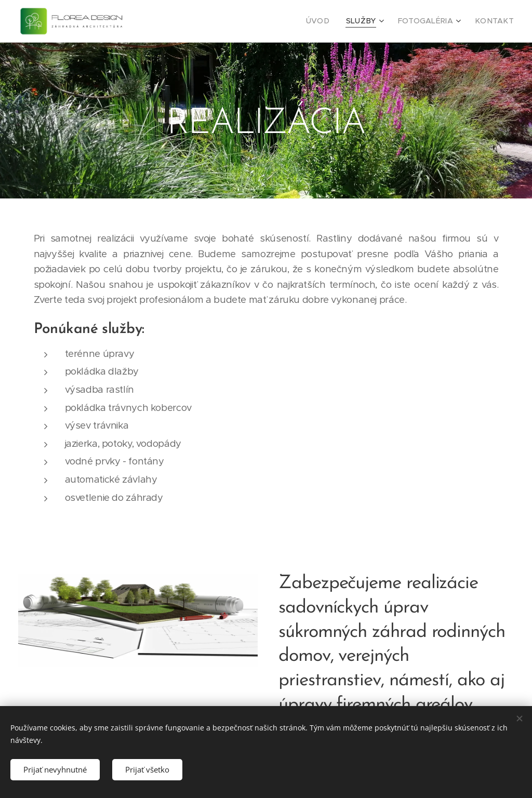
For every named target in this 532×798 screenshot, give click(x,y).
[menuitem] (333, 21)
